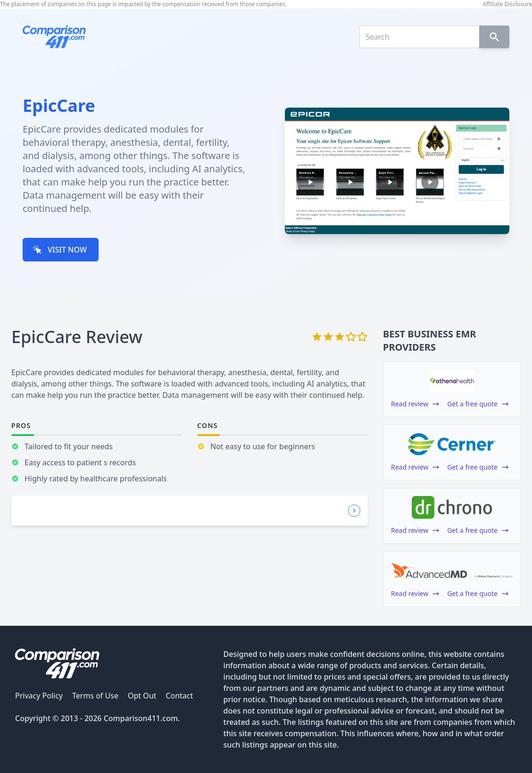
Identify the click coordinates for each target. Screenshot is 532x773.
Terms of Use (95, 696)
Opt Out (142, 696)
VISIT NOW (60, 250)
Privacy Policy (39, 696)
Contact (179, 696)
